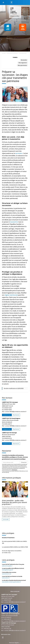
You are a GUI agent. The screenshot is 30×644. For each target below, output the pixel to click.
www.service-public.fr (7, 566)
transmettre (14, 222)
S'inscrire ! (24, 462)
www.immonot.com (7, 574)
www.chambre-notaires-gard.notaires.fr (11, 582)
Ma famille (24, 60)
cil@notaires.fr (14, 470)
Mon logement (23, 63)
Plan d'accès (16, 415)
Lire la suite (6, 519)
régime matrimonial (11, 295)
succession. (19, 153)
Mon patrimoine (22, 65)
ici (8, 472)
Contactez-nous (7, 415)
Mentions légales (14, 643)
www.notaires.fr (6, 578)
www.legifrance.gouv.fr (8, 570)
